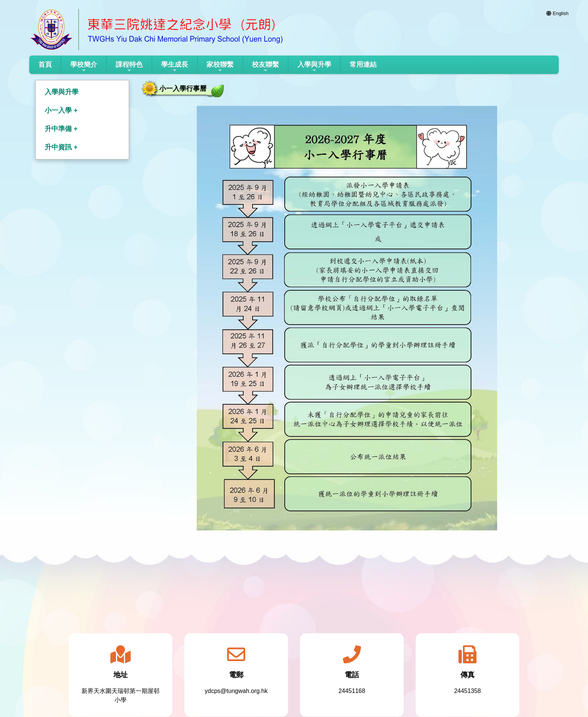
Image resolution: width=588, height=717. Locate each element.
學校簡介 (84, 67)
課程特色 (129, 67)
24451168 (352, 691)
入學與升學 (314, 67)
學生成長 (175, 67)
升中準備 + (61, 129)
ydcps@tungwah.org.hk (236, 691)
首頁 (45, 65)
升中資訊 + (61, 147)
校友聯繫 (265, 67)
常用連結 (363, 65)
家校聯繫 (220, 67)
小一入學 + (61, 110)
